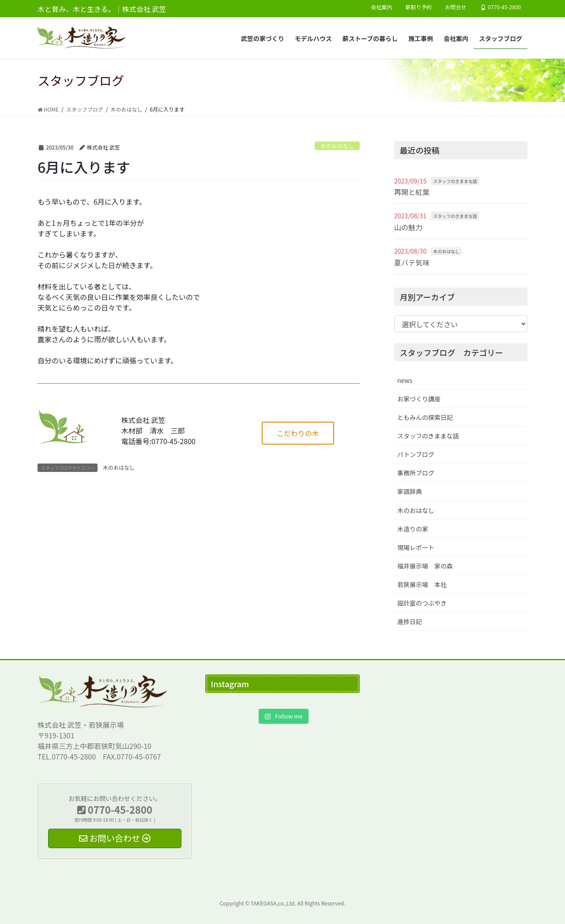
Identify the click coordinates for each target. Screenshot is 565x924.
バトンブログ (416, 454)
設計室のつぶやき (422, 603)
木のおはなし (337, 146)
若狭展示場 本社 (422, 584)
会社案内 (381, 7)
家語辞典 (410, 491)
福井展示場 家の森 (425, 566)
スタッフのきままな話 (455, 181)
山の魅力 (408, 227)
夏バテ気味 (412, 262)
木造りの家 (413, 529)
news (405, 380)
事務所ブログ (416, 473)
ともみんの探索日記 (425, 417)
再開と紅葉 (412, 192)
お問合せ (456, 7)
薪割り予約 (418, 7)
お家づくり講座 (419, 399)
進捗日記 (410, 621)
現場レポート (416, 547)
